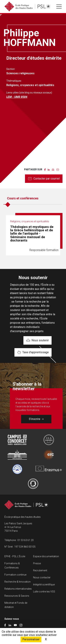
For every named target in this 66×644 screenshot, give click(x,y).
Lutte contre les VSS (44, 592)
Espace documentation (46, 556)
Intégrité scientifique (44, 585)
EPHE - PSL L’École (15, 556)
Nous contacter (42, 577)
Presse (37, 563)
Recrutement (40, 570)
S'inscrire (36, 419)
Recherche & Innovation (18, 582)
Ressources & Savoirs (17, 596)
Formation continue (15, 575)
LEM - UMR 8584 (17, 97)
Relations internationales (18, 589)
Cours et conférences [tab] (23, 198)
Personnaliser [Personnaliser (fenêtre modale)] (31, 639)
